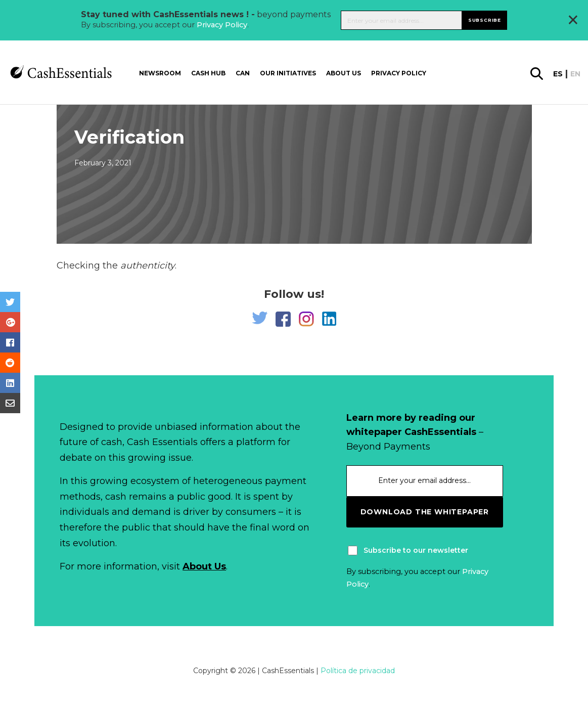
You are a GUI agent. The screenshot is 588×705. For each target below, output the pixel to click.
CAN (243, 73)
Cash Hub (208, 73)
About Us (204, 566)
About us (344, 73)
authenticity (148, 266)
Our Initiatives (288, 73)
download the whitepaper (425, 512)
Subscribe (485, 20)
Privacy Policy (222, 25)
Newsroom (160, 73)
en (575, 74)
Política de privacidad (358, 671)
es (558, 74)
